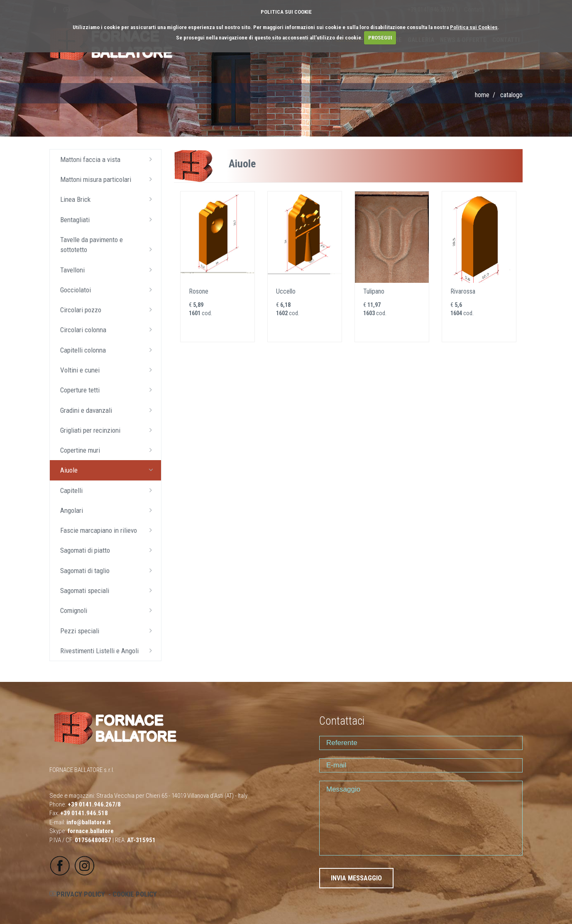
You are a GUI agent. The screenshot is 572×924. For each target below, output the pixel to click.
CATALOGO (511, 95)
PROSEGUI (380, 38)
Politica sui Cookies (474, 27)
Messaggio (421, 818)
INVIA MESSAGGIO (356, 878)
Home (482, 95)
